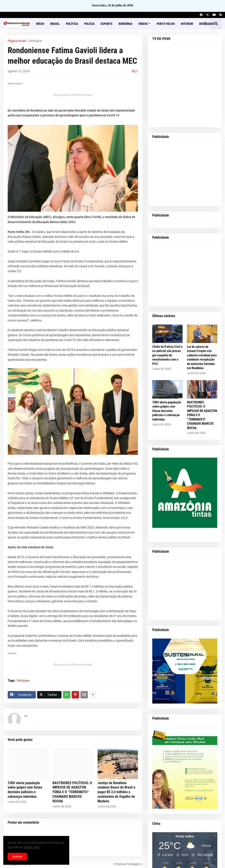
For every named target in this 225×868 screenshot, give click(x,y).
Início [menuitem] (40, 24)
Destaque (35, 41)
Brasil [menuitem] (55, 24)
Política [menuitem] (72, 24)
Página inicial (17, 41)
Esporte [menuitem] (107, 24)
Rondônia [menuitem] (125, 24)
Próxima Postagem (127, 864)
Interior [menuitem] (187, 24)
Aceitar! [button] (17, 857)
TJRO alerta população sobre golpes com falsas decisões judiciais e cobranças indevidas (25, 790)
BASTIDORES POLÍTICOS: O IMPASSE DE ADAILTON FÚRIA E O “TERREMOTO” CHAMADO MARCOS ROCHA (72, 792)
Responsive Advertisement (73, 95)
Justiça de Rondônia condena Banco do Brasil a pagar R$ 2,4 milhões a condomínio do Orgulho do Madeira (116, 792)
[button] (205, 24)
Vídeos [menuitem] (143, 24)
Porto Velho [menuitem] (166, 24)
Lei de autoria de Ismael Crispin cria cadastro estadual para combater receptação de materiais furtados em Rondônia (202, 357)
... (26, 715)
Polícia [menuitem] (89, 24)
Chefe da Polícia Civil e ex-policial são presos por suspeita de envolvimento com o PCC (167, 355)
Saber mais (32, 847)
